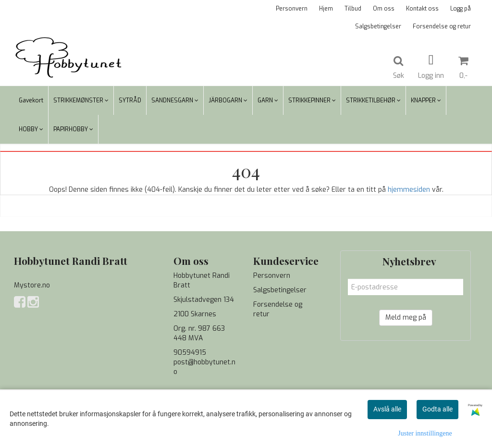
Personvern (292, 9)
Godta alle (437, 409)
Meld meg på (406, 317)
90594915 (190, 353)
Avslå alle (387, 409)
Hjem (326, 9)
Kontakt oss (422, 9)
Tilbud (353, 9)
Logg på (461, 9)
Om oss (384, 9)
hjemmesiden (409, 190)
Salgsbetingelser (378, 26)
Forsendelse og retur (442, 26)
